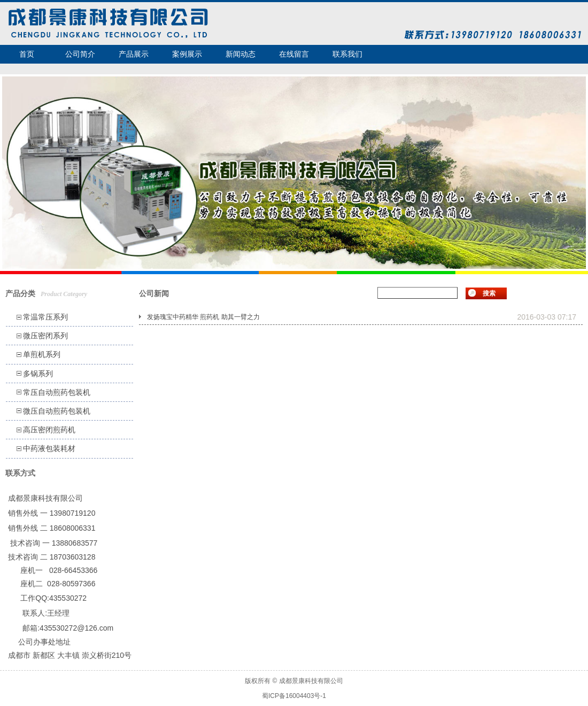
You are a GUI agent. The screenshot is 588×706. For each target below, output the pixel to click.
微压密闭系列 (45, 336)
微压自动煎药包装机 (57, 411)
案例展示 (187, 54)
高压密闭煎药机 (49, 430)
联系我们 (347, 54)
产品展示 (134, 54)
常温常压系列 (45, 317)
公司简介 (80, 54)
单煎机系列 (42, 354)
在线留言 (294, 54)
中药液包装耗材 (49, 448)
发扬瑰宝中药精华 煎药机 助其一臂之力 (203, 317)
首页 (27, 54)
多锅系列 (38, 374)
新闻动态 (241, 54)
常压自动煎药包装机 (57, 392)
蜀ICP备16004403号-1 (294, 696)
